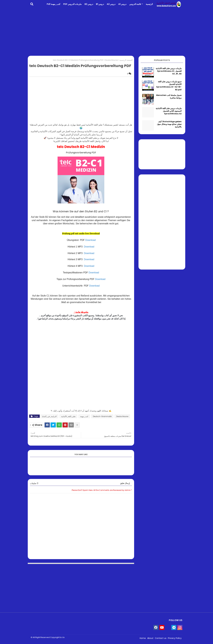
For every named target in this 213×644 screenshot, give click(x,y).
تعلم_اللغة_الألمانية (68, 416)
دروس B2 (89, 4)
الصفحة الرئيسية (126, 60)
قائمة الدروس (135, 4)
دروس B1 (100, 4)
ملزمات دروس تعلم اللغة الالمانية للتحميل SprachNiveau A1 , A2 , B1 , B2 (169, 71)
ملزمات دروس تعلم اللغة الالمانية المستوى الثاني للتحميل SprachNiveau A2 (169, 111)
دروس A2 (111, 4)
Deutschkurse (111, 60)
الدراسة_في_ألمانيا (49, 416)
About (150, 638)
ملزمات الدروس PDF (72, 4)
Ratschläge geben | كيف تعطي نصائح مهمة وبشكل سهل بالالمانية (169, 124)
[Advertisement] (106, 32)
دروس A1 (122, 4)
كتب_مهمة (84, 416)
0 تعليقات (34, 483)
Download (91, 240)
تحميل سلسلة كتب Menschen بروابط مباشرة (169, 97)
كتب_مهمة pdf (54, 4)
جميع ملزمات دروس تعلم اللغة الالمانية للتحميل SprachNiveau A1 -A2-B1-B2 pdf (169, 86)
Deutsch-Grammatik (102, 416)
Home (143, 638)
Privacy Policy (175, 638)
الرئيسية (149, 4)
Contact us (161, 638)
